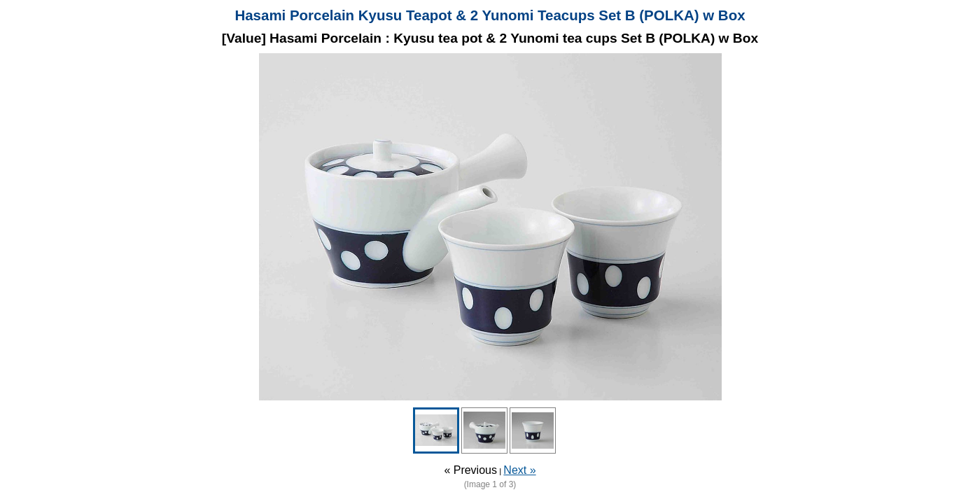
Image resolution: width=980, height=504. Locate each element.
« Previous (470, 470)
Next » (519, 470)
